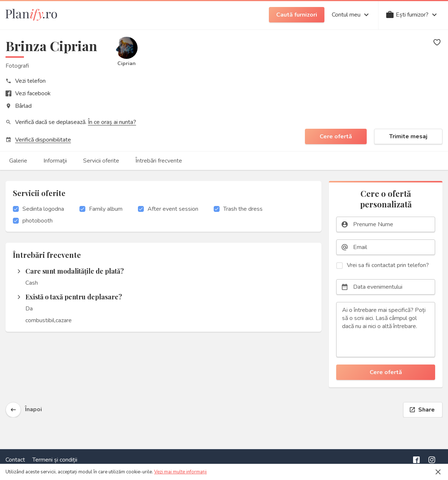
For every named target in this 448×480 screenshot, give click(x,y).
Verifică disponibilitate (43, 140)
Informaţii (55, 161)
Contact (15, 460)
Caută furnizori (297, 15)
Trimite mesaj (408, 136)
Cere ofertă (336, 136)
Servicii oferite (101, 161)
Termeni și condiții (55, 460)
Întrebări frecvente (159, 161)
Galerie (18, 161)
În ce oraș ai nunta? (112, 122)
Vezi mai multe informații (180, 472)
